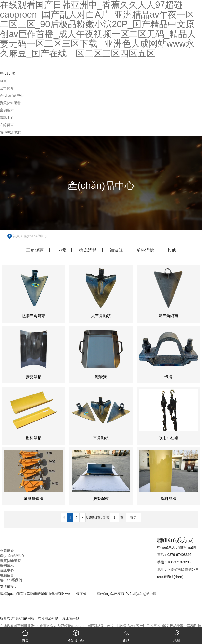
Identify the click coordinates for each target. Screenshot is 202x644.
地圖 (177, 635)
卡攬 (61, 250)
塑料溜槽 (145, 250)
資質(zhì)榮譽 (10, 561)
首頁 (16, 236)
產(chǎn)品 (76, 635)
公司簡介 (7, 551)
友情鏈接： (9, 586)
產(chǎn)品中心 (35, 236)
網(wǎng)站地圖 (144, 594)
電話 (126, 635)
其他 (172, 250)
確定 (133, 518)
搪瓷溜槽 (88, 250)
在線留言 (7, 575)
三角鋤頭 (35, 250)
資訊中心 (7, 570)
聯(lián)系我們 (11, 580)
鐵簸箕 (116, 250)
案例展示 (7, 565)
